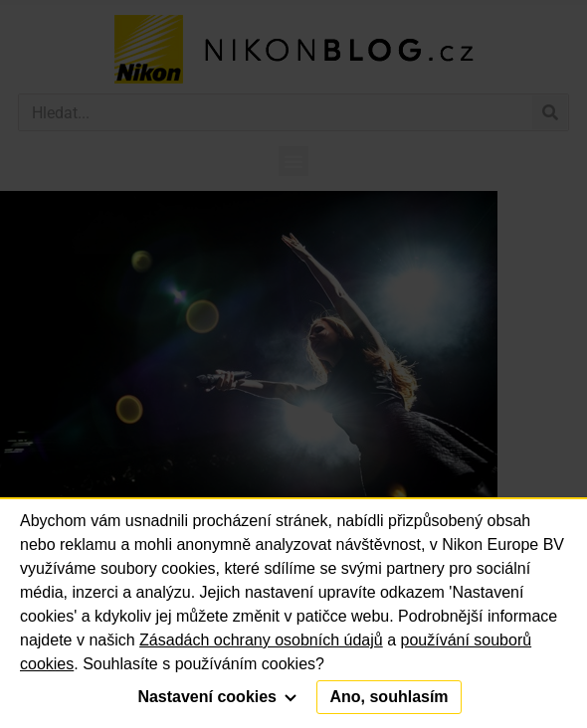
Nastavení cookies (217, 697)
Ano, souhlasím (389, 697)
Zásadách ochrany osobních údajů (261, 640)
